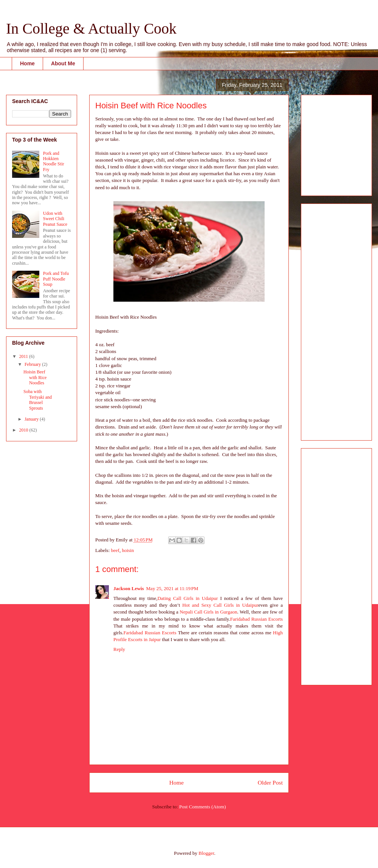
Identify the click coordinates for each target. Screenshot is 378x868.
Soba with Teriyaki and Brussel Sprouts (38, 400)
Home (27, 63)
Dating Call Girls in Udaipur (187, 598)
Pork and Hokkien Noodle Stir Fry (54, 161)
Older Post (270, 782)
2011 (24, 356)
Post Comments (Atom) (203, 807)
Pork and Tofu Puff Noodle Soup (56, 279)
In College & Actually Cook (91, 29)
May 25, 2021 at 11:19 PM (172, 588)
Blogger (206, 853)
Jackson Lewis (129, 588)
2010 (24, 430)
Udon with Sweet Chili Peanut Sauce (55, 219)
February (33, 364)
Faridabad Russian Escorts (256, 619)
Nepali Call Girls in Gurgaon (208, 612)
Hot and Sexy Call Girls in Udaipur (220, 605)
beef (115, 550)
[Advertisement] (330, 143)
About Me (63, 63)
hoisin (128, 550)
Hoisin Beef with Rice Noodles (35, 377)
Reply (119, 649)
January (32, 419)
